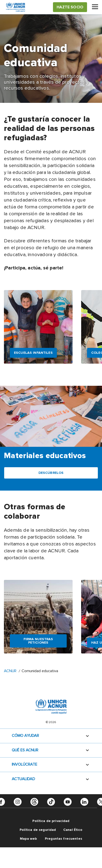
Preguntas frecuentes (64, 839)
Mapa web (28, 839)
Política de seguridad (38, 830)
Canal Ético (73, 830)
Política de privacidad (51, 821)
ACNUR (10, 671)
